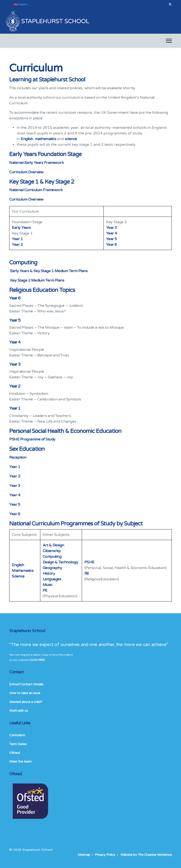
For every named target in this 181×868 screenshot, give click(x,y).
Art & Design (53, 545)
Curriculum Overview (26, 172)
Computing (52, 557)
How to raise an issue (25, 693)
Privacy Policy (105, 855)
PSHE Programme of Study (32, 439)
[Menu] (169, 41)
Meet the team (20, 761)
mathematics (46, 139)
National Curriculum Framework (36, 190)
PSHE (90, 562)
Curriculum (17, 735)
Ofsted (14, 753)
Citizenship (52, 551)
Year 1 (17, 239)
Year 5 (111, 239)
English (27, 139)
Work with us (19, 711)
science (71, 139)
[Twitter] (170, 4)
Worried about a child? (26, 702)
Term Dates (18, 744)
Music (48, 585)
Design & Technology (60, 562)
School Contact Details (26, 684)
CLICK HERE (37, 660)
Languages (52, 579)
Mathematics (23, 571)
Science (18, 576)
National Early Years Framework (36, 163)
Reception (18, 457)
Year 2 (17, 245)
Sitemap (84, 855)
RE (87, 573)
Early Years (21, 228)
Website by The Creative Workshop (146, 855)
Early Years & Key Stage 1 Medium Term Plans (49, 271)
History (49, 573)
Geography (52, 568)
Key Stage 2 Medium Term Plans (37, 280)
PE (45, 590)
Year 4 (111, 233)
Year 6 (111, 245)
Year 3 (111, 228)
